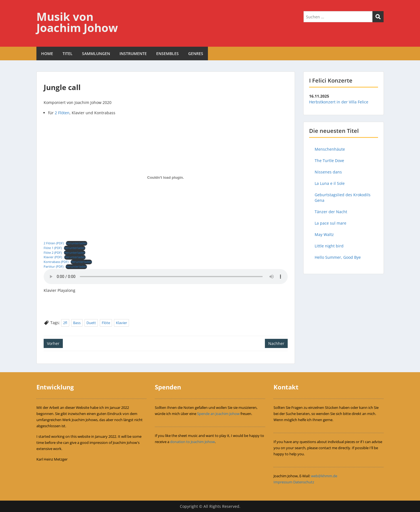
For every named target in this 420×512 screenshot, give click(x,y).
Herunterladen (77, 243)
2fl (65, 323)
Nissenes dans (328, 172)
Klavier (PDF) (53, 257)
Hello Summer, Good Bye (338, 257)
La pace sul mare (330, 223)
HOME (47, 54)
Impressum (283, 482)
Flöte (106, 323)
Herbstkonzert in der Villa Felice (339, 102)
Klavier (121, 323)
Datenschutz (304, 482)
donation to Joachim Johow (192, 442)
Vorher (53, 343)
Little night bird (329, 246)
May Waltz (324, 234)
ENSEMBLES (167, 54)
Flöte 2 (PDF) (53, 253)
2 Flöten (62, 113)
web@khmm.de (324, 476)
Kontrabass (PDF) (56, 262)
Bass (77, 323)
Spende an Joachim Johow (218, 414)
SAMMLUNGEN (96, 54)
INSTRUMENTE (133, 54)
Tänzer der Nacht (331, 212)
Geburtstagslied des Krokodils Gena (343, 197)
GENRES (196, 54)
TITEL (68, 54)
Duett (91, 323)
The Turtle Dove (329, 161)
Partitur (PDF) (54, 266)
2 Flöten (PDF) (54, 243)
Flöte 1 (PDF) (53, 248)
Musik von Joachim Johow (77, 22)
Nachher (276, 343)
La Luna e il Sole (330, 183)
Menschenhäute (330, 149)
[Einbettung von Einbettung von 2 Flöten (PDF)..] (166, 177)
